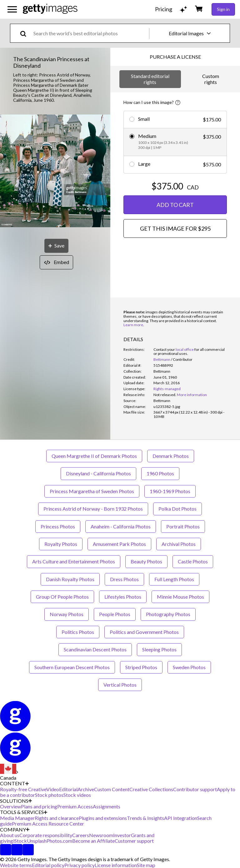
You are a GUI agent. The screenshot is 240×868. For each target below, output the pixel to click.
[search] (26, 33)
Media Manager (17, 818)
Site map (146, 865)
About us (10, 835)
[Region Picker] (9, 772)
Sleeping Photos (159, 649)
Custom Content (112, 789)
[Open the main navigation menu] (12, 9)
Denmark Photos (171, 456)
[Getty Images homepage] (50, 9)
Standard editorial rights (150, 79)
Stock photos (49, 795)
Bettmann (162, 359)
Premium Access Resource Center (48, 824)
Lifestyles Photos (123, 597)
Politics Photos (78, 632)
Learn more (133, 325)
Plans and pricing (39, 806)
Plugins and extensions (103, 818)
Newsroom (101, 835)
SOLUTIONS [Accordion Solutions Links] (16, 801)
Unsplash (37, 841)
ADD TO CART (175, 205)
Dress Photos (124, 579)
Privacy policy (80, 865)
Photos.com (59, 841)
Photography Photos (168, 614)
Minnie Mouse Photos (180, 597)
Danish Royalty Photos (70, 579)
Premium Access (75, 806)
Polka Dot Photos (177, 509)
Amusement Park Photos (119, 544)
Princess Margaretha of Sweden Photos (92, 491)
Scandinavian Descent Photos (95, 649)
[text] (90, 33)
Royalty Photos (61, 544)
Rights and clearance (57, 818)
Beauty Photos (146, 561)
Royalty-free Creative (23, 789)
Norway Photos (67, 614)
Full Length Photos (174, 579)
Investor (122, 835)
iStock (20, 841)
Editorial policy (48, 865)
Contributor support (195, 789)
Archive (86, 789)
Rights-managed (167, 389)
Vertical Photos (120, 685)
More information (192, 395)
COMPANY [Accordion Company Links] (15, 830)
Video (53, 789)
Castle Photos (193, 561)
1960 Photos (160, 473)
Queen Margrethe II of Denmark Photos (94, 456)
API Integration (181, 818)
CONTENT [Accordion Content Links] (14, 783)
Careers (81, 835)
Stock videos (77, 795)
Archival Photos (179, 544)
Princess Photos (58, 526)
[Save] (56, 246)
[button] (55, 171)
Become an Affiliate (93, 841)
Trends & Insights (145, 818)
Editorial (68, 789)
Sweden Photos (189, 667)
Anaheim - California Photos (121, 526)
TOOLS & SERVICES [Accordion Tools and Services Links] (24, 812)
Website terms (16, 865)
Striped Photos (141, 667)
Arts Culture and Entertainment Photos (74, 561)
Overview (10, 806)
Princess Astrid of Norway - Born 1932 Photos (93, 509)
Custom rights (211, 79)
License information (116, 865)
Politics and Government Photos (144, 632)
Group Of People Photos (62, 597)
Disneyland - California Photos (98, 473)
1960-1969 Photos (170, 491)
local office (185, 349)
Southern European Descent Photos (72, 667)
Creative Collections (151, 789)
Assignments (107, 806)
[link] (165, 395)
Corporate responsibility (46, 835)
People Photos (115, 614)
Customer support (134, 841)
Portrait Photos (183, 526)
